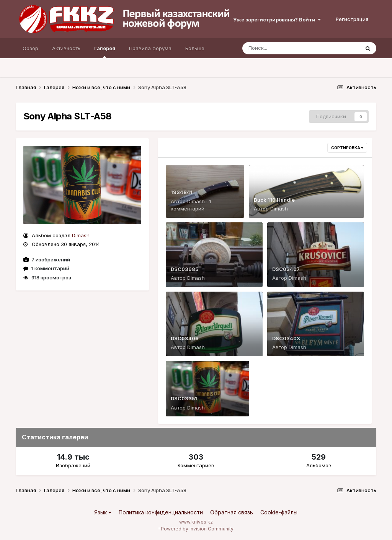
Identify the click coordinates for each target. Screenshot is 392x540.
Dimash (81, 235)
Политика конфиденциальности (161, 512)
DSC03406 (185, 338)
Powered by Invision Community (197, 529)
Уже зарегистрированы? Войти (277, 20)
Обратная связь (232, 512)
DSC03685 (185, 269)
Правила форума (150, 48)
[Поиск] (286, 48)
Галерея (105, 52)
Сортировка (347, 148)
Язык (103, 512)
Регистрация (352, 19)
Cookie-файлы (279, 512)
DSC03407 (286, 269)
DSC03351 (184, 398)
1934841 (182, 192)
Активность (66, 48)
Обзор (30, 48)
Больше (195, 48)
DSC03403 (286, 338)
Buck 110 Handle (274, 200)
